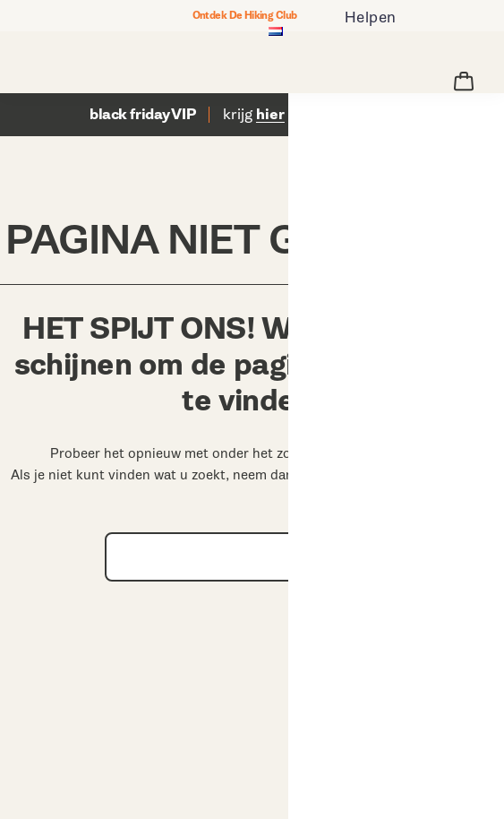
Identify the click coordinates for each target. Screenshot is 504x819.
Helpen (371, 17)
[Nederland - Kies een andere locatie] (276, 33)
